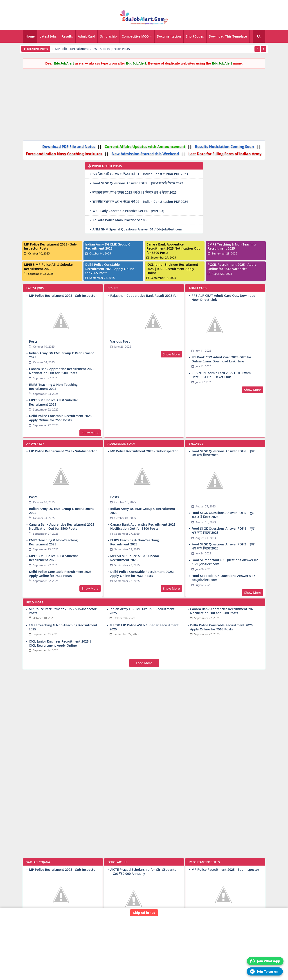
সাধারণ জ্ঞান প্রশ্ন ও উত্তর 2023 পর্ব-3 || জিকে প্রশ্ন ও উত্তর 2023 (135, 192)
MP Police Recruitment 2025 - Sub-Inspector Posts (92, 49)
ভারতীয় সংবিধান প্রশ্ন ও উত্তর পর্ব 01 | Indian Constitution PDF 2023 (140, 174)
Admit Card (87, 36)
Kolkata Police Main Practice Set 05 (119, 220)
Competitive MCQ (135, 36)
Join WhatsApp (265, 961)
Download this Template (228, 36)
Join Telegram (264, 971)
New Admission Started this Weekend (137, 154)
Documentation (169, 36)
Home (30, 36)
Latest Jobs (48, 36)
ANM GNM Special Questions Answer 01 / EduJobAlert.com (137, 229)
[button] (259, 36)
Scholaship (108, 36)
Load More (144, 663)
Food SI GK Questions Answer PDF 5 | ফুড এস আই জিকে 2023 (138, 183)
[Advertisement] (144, 103)
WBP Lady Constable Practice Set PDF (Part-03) (128, 211)
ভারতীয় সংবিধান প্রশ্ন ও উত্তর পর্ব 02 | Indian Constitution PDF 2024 (140, 202)
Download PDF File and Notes (61, 147)
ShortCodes (195, 36)
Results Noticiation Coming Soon (216, 147)
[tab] (30, 36)
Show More (90, 433)
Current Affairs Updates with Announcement (137, 147)
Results (67, 36)
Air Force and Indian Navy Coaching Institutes (53, 154)
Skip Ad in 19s (144, 913)
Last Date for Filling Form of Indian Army (217, 154)
